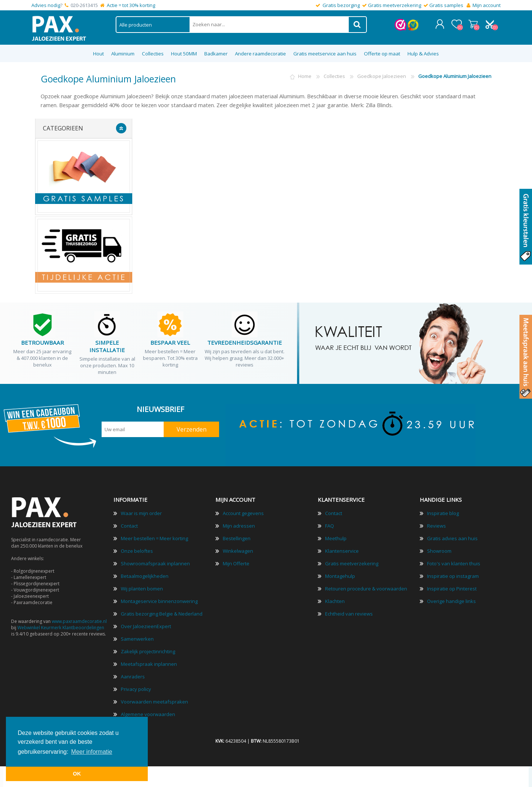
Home (305, 74)
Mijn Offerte (236, 562)
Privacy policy (136, 687)
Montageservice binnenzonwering (159, 599)
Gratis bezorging (341, 5)
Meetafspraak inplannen (149, 662)
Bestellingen (237, 536)
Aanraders (133, 675)
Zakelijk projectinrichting (148, 650)
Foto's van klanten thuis (454, 562)
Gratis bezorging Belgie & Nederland (162, 612)
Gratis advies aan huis (452, 536)
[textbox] (269, 23)
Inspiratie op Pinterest (452, 587)
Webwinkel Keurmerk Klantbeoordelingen (61, 626)
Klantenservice (342, 549)
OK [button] (77, 774)
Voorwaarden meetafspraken (154, 700)
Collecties (334, 74)
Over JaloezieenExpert (146, 624)
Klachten (335, 599)
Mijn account (487, 5)
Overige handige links (451, 599)
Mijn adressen (239, 524)
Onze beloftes (137, 549)
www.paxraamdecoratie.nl (79, 619)
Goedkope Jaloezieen (382, 74)
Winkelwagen (474, 23)
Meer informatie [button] (92, 752)
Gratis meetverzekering (395, 5)
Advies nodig (46, 5)
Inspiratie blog (443, 511)
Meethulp (336, 536)
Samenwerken (137, 637)
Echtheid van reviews (349, 612)
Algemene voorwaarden (148, 712)
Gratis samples (446, 5)
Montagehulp (340, 574)
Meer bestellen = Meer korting (154, 536)
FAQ (330, 524)
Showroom (439, 549)
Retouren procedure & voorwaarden (366, 587)
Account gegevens (243, 511)
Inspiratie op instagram (453, 574)
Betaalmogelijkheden (145, 574)
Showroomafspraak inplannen (155, 562)
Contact (129, 524)
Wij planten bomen (142, 587)
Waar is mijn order (141, 511)
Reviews (436, 524)
